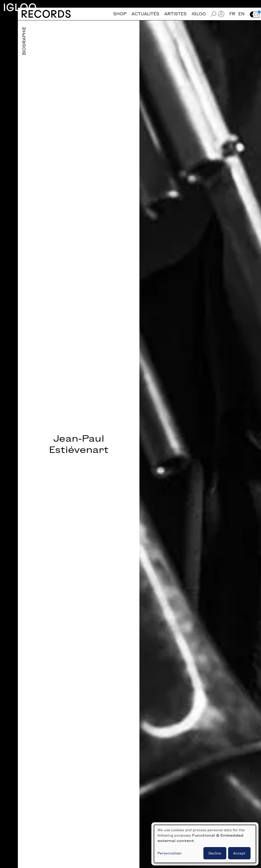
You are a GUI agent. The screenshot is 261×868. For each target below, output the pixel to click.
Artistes (175, 14)
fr (232, 14)
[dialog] (205, 844)
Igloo (20, 7)
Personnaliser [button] (170, 853)
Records (46, 14)
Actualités (145, 14)
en (242, 14)
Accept (239, 853)
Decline (215, 853)
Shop (120, 14)
